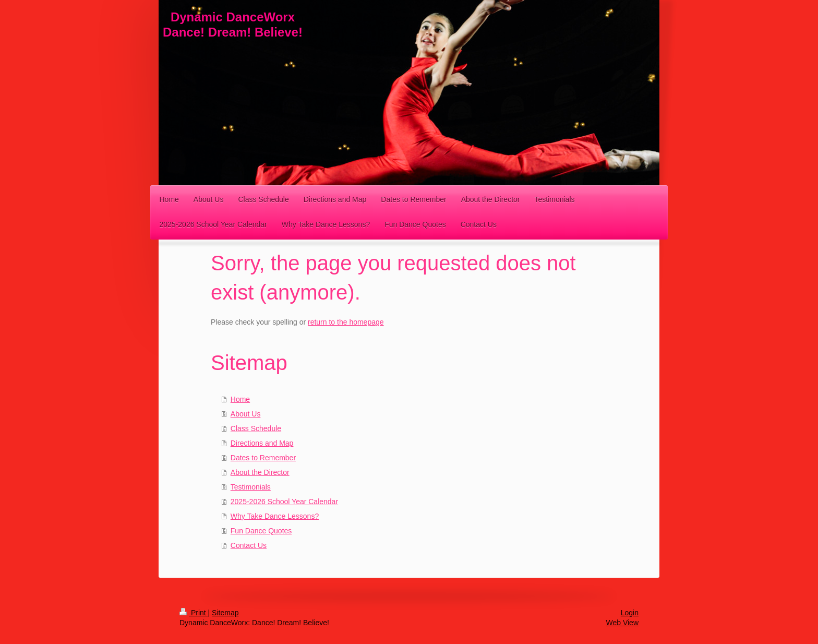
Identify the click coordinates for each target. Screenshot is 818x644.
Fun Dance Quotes (261, 531)
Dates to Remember (263, 458)
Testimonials (251, 487)
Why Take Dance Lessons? (275, 516)
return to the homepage (346, 322)
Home (240, 399)
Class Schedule (256, 428)
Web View (622, 623)
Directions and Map (262, 443)
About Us (246, 414)
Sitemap (225, 613)
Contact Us (249, 545)
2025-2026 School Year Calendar (284, 502)
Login (630, 613)
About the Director (260, 472)
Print (194, 613)
